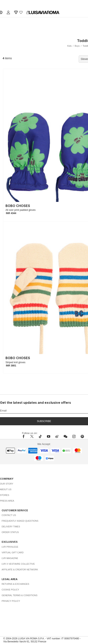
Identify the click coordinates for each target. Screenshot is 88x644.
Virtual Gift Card (13, 552)
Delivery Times (11, 527)
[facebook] (25, 436)
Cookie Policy (10, 590)
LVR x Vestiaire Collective (18, 564)
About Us (6, 489)
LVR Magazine (10, 558)
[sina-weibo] (57, 436)
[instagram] (74, 436)
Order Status (10, 532)
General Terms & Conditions (20, 595)
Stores (5, 495)
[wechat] (65, 436)
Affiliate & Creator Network (20, 570)
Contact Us (9, 515)
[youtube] (49, 436)
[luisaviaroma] (44, 13)
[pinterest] (82, 436)
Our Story (7, 484)
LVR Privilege (10, 547)
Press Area (7, 501)
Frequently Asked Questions (20, 521)
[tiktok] (40, 436)
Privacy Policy (11, 601)
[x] (32, 436)
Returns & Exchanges (15, 584)
